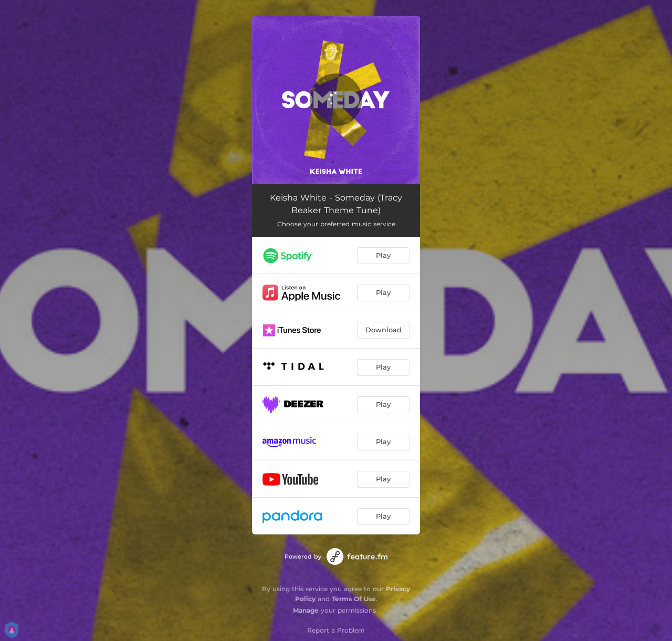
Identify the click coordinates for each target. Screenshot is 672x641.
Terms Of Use (354, 599)
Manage (306, 610)
